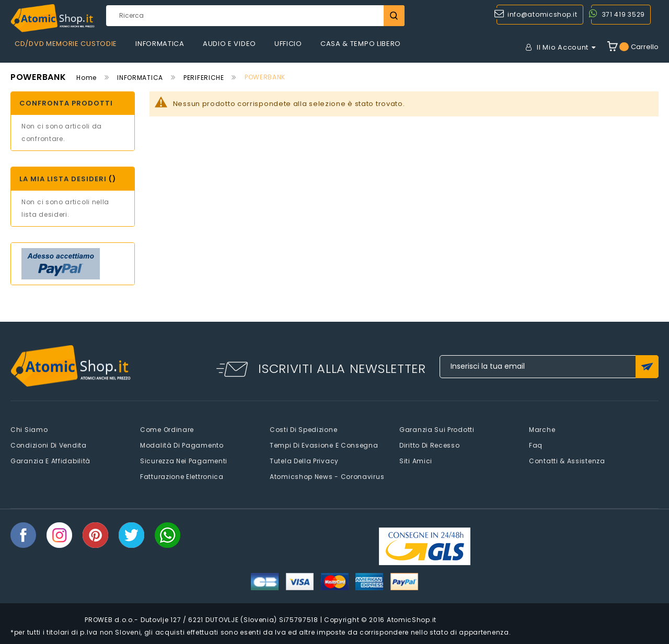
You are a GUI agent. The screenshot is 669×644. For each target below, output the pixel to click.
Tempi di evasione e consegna (324, 445)
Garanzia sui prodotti (437, 430)
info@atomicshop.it (543, 14)
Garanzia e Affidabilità (50, 461)
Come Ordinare (167, 430)
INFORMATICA (140, 78)
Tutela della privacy (304, 461)
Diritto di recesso (430, 445)
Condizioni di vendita (49, 445)
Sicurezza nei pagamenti (184, 461)
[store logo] (53, 18)
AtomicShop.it (412, 620)
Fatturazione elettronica (182, 477)
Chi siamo (29, 430)
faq (536, 445)
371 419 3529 (624, 14)
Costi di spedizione (303, 430)
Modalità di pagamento (182, 445)
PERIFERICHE (204, 78)
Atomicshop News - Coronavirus (327, 477)
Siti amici (416, 461)
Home (86, 78)
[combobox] (255, 16)
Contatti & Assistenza (567, 461)
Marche (542, 430)
